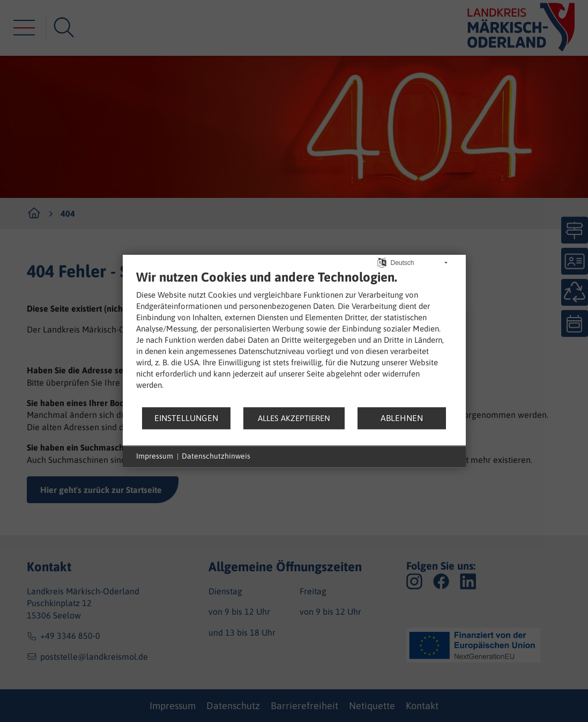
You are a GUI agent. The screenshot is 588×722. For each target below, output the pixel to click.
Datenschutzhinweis (216, 456)
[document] (294, 338)
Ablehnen (402, 418)
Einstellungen (186, 418)
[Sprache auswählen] (382, 262)
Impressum (155, 456)
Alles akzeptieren (294, 418)
